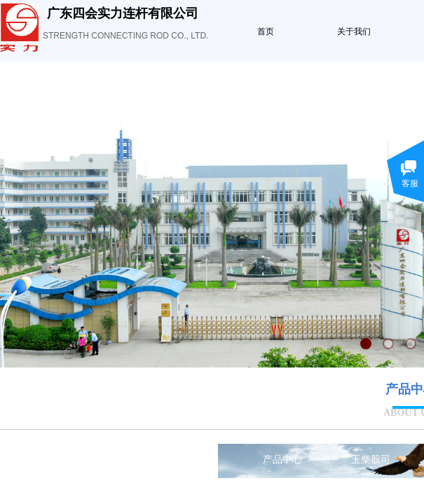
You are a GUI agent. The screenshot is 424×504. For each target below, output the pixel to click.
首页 (266, 31)
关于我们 (354, 31)
